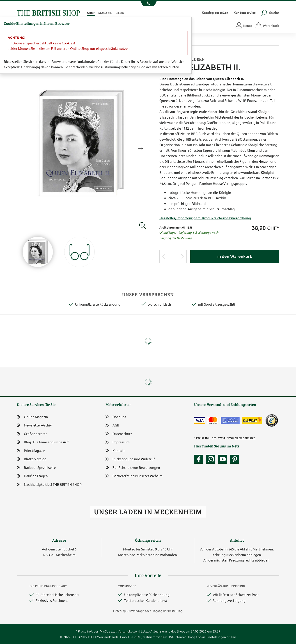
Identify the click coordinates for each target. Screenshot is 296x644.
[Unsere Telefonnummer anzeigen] (148, 4)
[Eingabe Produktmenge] (173, 257)
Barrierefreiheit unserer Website (134, 476)
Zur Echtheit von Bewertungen (133, 468)
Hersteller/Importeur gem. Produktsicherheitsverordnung (205, 218)
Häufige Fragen (32, 476)
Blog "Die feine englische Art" (43, 442)
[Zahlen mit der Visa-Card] (200, 420)
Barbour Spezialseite (36, 468)
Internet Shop (184, 637)
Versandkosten (245, 438)
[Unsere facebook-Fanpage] (200, 459)
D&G (171, 637)
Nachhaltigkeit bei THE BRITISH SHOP (49, 485)
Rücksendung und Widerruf (130, 459)
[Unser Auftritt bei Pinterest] (234, 459)
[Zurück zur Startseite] (48, 12)
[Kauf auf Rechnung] (230, 420)
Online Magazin (32, 417)
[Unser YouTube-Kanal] (224, 459)
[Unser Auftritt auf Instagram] (212, 459)
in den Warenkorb (235, 256)
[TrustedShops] (272, 420)
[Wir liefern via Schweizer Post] (252, 420)
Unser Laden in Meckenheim (148, 512)
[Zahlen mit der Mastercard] (213, 420)
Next (141, 149)
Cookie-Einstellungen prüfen (216, 637)
